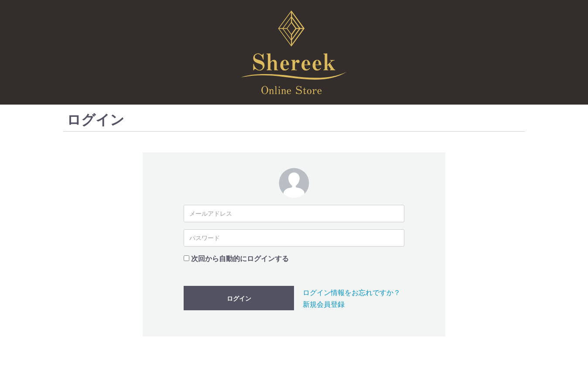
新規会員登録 (324, 304)
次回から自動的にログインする (240, 259)
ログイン (239, 299)
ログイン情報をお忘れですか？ (352, 293)
